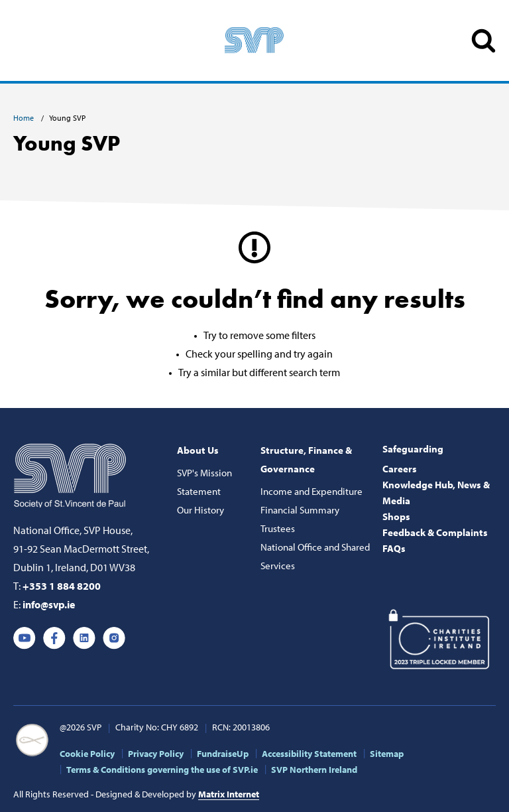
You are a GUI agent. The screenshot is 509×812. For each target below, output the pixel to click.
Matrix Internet (229, 794)
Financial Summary (300, 510)
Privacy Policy (156, 754)
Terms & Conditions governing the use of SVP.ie (162, 770)
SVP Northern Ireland (314, 770)
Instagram (114, 638)
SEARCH (483, 41)
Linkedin (84, 638)
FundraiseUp (223, 754)
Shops (396, 516)
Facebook (54, 638)
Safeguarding (413, 449)
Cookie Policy (87, 754)
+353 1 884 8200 (62, 586)
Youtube (25, 638)
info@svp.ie (49, 604)
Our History (200, 510)
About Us (198, 450)
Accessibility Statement (309, 754)
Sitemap (387, 754)
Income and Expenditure (311, 491)
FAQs (394, 548)
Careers (400, 469)
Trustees (278, 528)
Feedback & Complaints (435, 532)
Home (25, 118)
